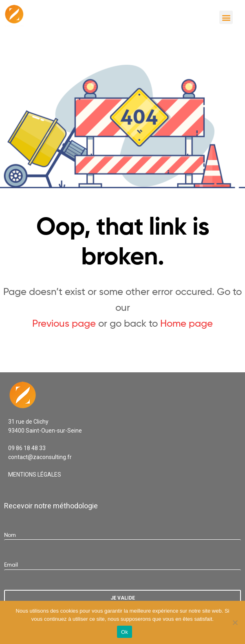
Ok (125, 632)
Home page (187, 323)
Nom (10, 535)
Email (11, 564)
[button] (226, 17)
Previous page (64, 323)
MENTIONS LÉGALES (35, 475)
